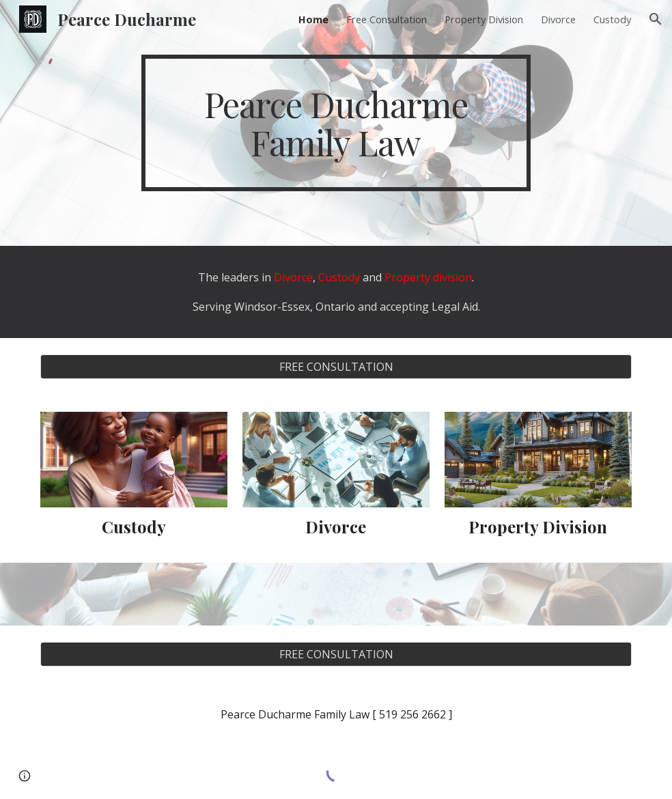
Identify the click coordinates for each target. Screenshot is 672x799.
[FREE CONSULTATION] (336, 367)
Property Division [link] (484, 19)
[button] (656, 19)
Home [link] (313, 19)
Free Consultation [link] (387, 19)
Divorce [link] (558, 19)
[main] (336, 123)
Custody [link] (612, 19)
